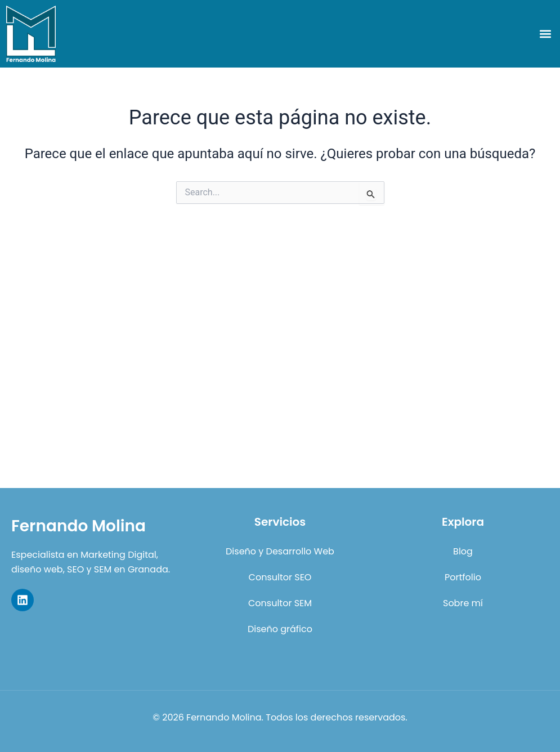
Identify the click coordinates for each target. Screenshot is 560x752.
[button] (545, 34)
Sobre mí (463, 603)
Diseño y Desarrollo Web (280, 551)
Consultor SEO (280, 577)
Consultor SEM (280, 603)
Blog (463, 551)
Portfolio (463, 577)
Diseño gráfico (280, 629)
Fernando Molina (79, 526)
